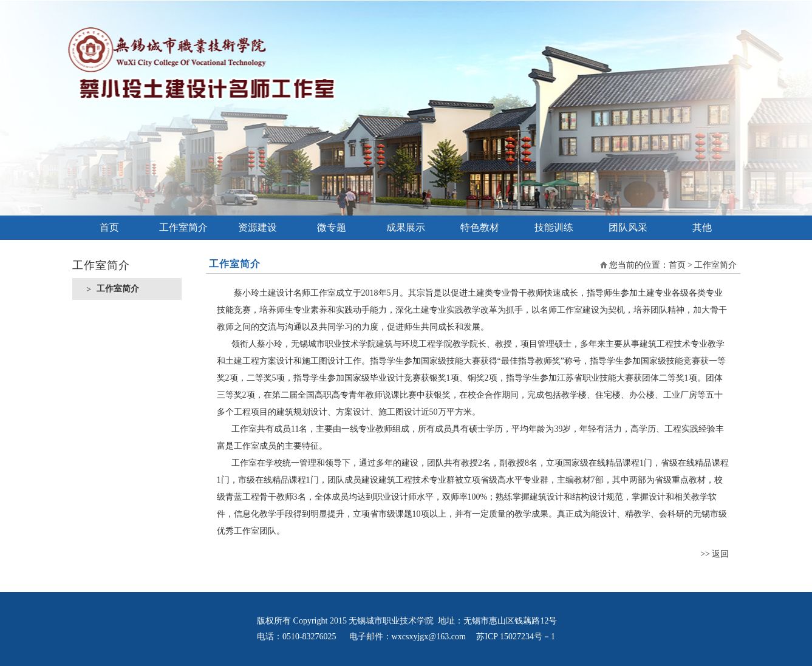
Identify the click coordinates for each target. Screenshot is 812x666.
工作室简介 (183, 227)
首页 (109, 227)
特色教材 (480, 227)
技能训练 (554, 227)
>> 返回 (715, 554)
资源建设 (258, 227)
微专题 (332, 227)
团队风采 (628, 227)
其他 (702, 227)
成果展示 (406, 227)
